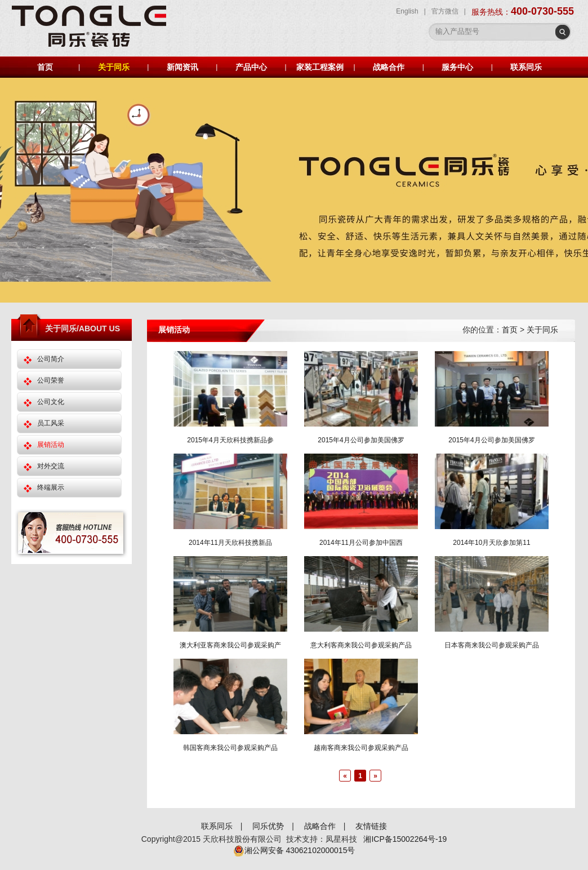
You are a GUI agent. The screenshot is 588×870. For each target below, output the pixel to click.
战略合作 (389, 67)
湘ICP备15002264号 (399, 839)
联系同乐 (526, 67)
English (407, 11)
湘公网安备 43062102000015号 (294, 851)
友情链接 (371, 826)
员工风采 (51, 423)
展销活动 (51, 445)
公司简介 (51, 359)
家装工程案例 (320, 67)
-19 (441, 839)
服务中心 (457, 67)
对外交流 (51, 466)
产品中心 (251, 67)
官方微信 (445, 11)
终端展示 (51, 487)
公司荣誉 (51, 380)
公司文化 (51, 402)
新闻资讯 (182, 67)
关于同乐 (114, 67)
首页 (45, 67)
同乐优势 (268, 826)
